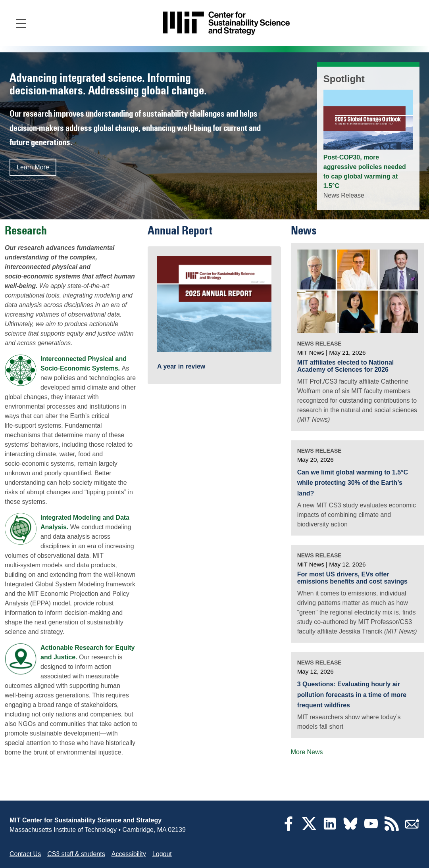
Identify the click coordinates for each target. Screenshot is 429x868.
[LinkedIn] (330, 829)
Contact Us (25, 854)
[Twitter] (309, 829)
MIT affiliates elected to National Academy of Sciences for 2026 (346, 366)
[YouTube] (371, 829)
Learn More (33, 167)
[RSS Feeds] (392, 829)
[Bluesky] (350, 829)
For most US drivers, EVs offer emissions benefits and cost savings (352, 578)
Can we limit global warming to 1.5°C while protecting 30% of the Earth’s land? (353, 483)
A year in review (181, 366)
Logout (162, 854)
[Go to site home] (226, 23)
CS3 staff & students (76, 854)
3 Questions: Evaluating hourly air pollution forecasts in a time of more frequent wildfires (352, 695)
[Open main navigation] (21, 23)
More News (307, 752)
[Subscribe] (412, 829)
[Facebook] (289, 829)
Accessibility (129, 854)
